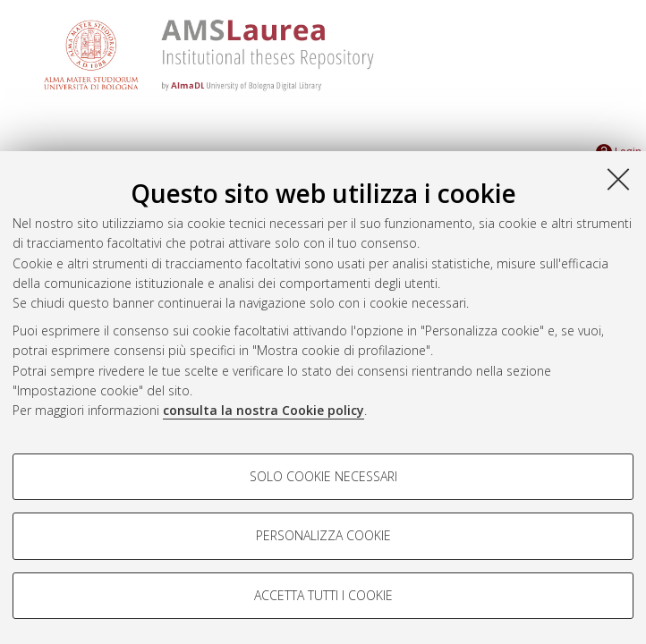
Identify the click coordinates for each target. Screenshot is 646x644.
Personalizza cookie (323, 535)
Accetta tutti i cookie (323, 595)
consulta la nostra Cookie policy (263, 410)
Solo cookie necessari (323, 476)
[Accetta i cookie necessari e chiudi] (618, 179)
